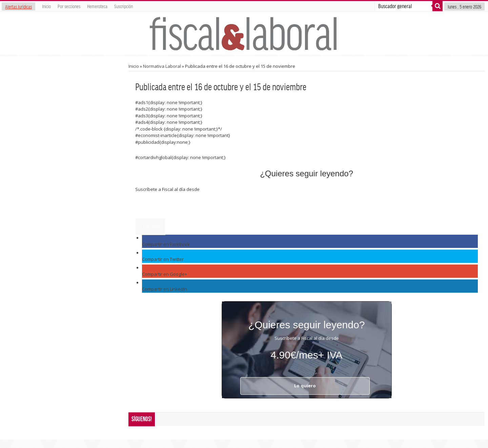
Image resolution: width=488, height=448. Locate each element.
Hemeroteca (97, 6)
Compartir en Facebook (166, 244)
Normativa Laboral (162, 66)
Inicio (46, 6)
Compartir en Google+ (165, 274)
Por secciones (69, 6)
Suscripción (124, 6)
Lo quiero (150, 227)
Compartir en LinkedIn (165, 289)
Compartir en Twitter (163, 259)
